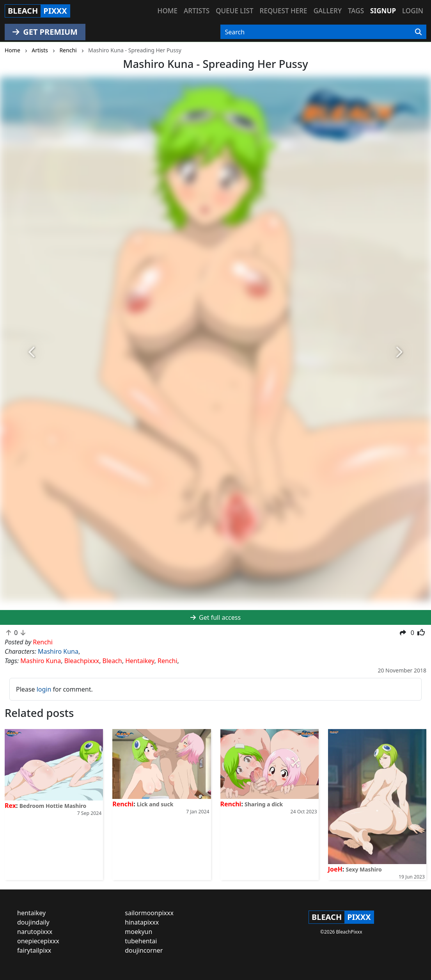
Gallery (328, 11)
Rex (10, 806)
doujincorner (144, 950)
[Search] (418, 32)
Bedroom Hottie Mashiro (53, 806)
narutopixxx (35, 932)
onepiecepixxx (38, 941)
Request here (284, 11)
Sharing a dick (264, 804)
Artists (197, 11)
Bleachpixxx (82, 661)
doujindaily (33, 922)
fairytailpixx (34, 950)
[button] (32, 352)
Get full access (215, 617)
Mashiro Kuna (58, 651)
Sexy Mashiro (364, 869)
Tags (356, 11)
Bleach (112, 661)
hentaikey (31, 913)
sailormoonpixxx (149, 913)
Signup (383, 11)
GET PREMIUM (45, 32)
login (44, 689)
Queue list (234, 11)
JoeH (335, 869)
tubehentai (141, 941)
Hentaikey (140, 661)
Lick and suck (155, 804)
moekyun (138, 932)
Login (413, 11)
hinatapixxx (142, 922)
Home (168, 11)
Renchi (168, 661)
